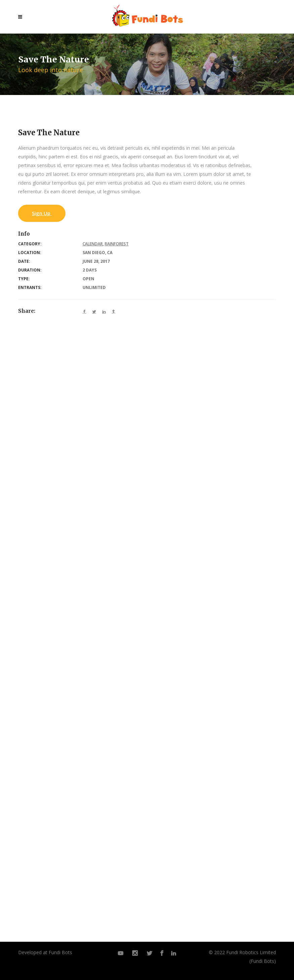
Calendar (93, 244)
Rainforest (117, 244)
